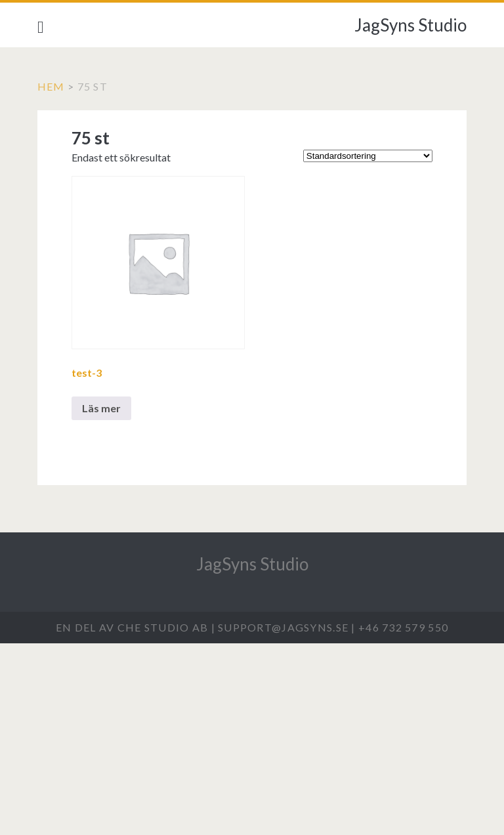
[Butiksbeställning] (368, 156)
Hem (51, 86)
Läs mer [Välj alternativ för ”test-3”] (101, 408)
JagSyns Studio (410, 25)
